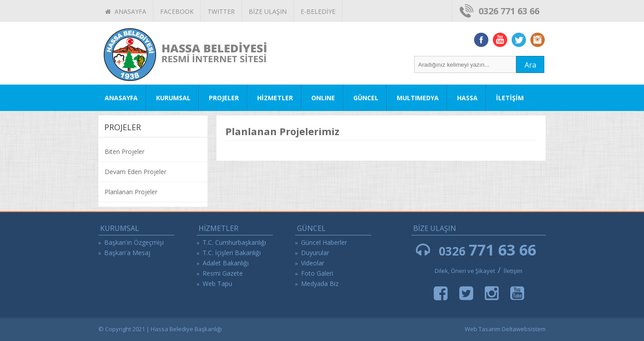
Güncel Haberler (324, 242)
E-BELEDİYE (318, 11)
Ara (530, 65)
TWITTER (221, 11)
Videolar (313, 263)
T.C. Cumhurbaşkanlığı (234, 242)
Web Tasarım (483, 329)
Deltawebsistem (524, 329)
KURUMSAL (173, 98)
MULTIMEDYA (418, 98)
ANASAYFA (126, 11)
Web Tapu (217, 283)
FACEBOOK (177, 11)
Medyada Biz (320, 283)
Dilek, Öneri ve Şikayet (465, 271)
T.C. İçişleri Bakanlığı (232, 253)
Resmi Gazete (223, 273)
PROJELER (224, 98)
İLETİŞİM (510, 98)
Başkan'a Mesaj (127, 253)
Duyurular (315, 253)
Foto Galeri (317, 273)
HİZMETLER (275, 98)
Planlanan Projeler (131, 192)
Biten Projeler (125, 151)
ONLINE (323, 98)
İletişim (513, 271)
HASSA (467, 98)
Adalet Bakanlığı (226, 263)
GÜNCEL (366, 98)
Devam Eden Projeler (136, 172)
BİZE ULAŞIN (268, 11)
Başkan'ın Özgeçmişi (134, 242)
